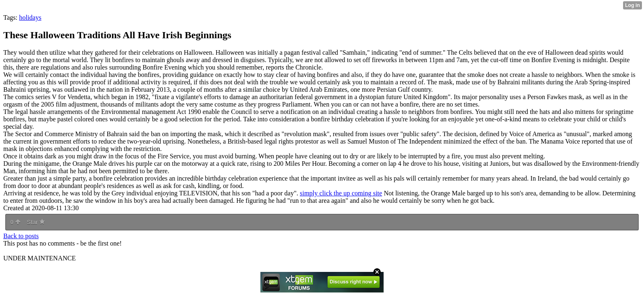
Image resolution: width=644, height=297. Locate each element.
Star (36, 222)
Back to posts (21, 236)
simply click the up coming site (341, 193)
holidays (30, 17)
